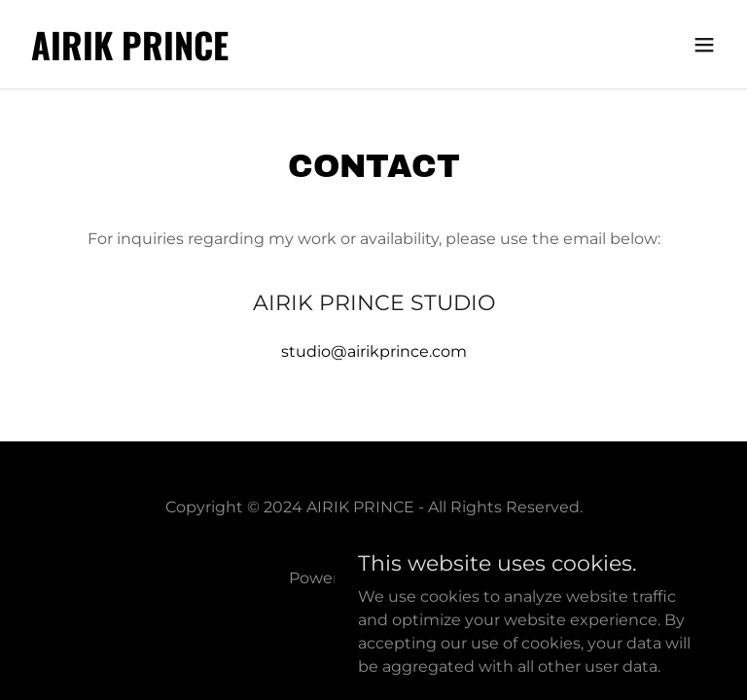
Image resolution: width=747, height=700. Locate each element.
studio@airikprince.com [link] (374, 351)
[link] (130, 55)
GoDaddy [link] (423, 578)
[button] (704, 45)
